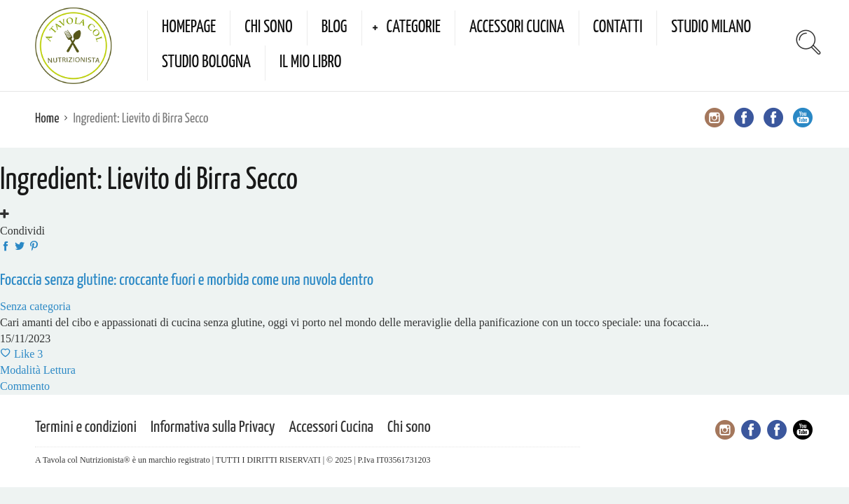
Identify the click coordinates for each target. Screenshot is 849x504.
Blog (334, 28)
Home (47, 119)
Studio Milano (711, 28)
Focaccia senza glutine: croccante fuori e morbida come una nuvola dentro (187, 280)
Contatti (618, 28)
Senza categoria (35, 306)
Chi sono (268, 28)
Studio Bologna (206, 63)
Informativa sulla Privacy (213, 427)
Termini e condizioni (86, 427)
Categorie (414, 28)
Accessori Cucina (517, 28)
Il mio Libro (311, 63)
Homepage (189, 28)
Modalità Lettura (38, 370)
